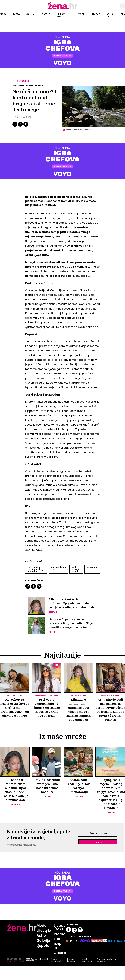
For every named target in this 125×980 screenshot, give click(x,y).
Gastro (46, 14)
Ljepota (80, 14)
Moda (3, 14)
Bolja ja (110, 15)
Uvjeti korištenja (87, 960)
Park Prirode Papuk (75, 569)
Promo (59, 934)
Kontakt (44, 959)
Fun (123, 14)
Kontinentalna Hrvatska (58, 568)
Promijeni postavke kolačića (106, 960)
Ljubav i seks (61, 15)
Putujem (23, 81)
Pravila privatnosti (56, 960)
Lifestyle (95, 14)
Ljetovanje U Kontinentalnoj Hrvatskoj (35, 569)
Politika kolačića (71, 960)
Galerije (31, 14)
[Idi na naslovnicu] (63, 9)
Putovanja (92, 567)
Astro (16, 14)
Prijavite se (98, 842)
